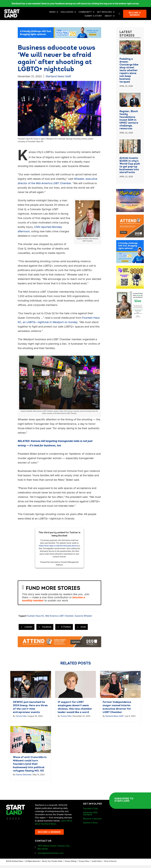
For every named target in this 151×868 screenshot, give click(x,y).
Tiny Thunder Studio (55, 864)
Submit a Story (94, 17)
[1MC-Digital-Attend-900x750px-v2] (130, 219)
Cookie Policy (97, 864)
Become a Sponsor (92, 821)
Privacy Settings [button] (71, 864)
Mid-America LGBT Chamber (59, 619)
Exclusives (68, 13)
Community (86, 13)
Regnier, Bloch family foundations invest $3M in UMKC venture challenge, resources (129, 123)
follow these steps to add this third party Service (58, 548)
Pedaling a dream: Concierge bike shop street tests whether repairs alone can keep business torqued (129, 73)
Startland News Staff (58, 79)
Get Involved (105, 13)
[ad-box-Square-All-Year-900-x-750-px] (130, 270)
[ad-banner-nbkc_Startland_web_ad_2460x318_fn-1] (59, 35)
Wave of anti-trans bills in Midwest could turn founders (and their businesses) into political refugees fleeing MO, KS (30, 767)
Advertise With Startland (90, 816)
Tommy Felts (21, 719)
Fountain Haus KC (35, 619)
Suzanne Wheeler (83, 619)
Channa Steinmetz (24, 777)
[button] (58, 13)
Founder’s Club (90, 811)
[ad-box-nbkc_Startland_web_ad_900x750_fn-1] (130, 244)
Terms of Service (110, 864)
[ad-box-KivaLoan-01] (130, 295)
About (109, 17)
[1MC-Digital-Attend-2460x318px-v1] (59, 644)
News (53, 13)
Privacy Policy (84, 864)
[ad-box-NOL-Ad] (130, 193)
